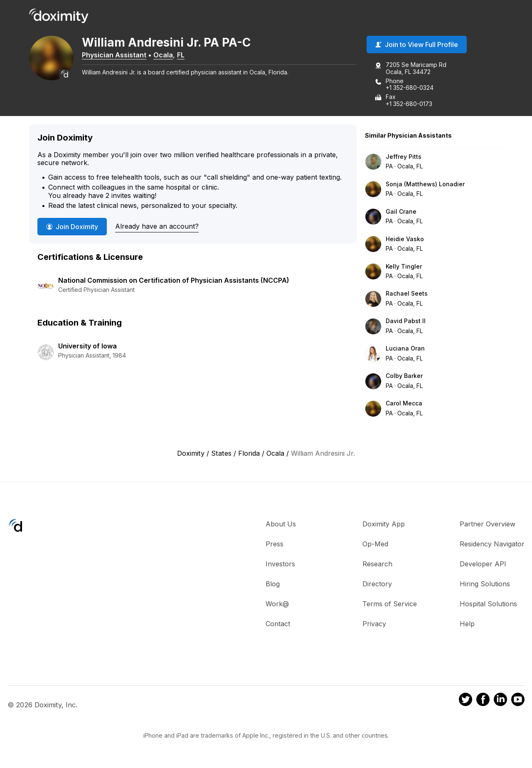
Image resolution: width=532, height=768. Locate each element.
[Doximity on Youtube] (518, 701)
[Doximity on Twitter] (465, 701)
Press (275, 545)
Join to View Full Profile (417, 45)
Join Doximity (72, 227)
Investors (280, 565)
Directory (377, 585)
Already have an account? (157, 227)
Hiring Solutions (485, 585)
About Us (281, 525)
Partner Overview (488, 525)
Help (467, 625)
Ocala (169, 55)
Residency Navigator (492, 545)
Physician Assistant (119, 55)
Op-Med (375, 545)
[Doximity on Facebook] (483, 701)
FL (186, 55)
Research (377, 565)
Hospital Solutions (488, 605)
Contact (278, 625)
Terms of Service (390, 605)
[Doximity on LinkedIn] (500, 701)
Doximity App (384, 525)
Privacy (374, 625)
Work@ (277, 605)
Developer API (483, 565)
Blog (273, 585)
